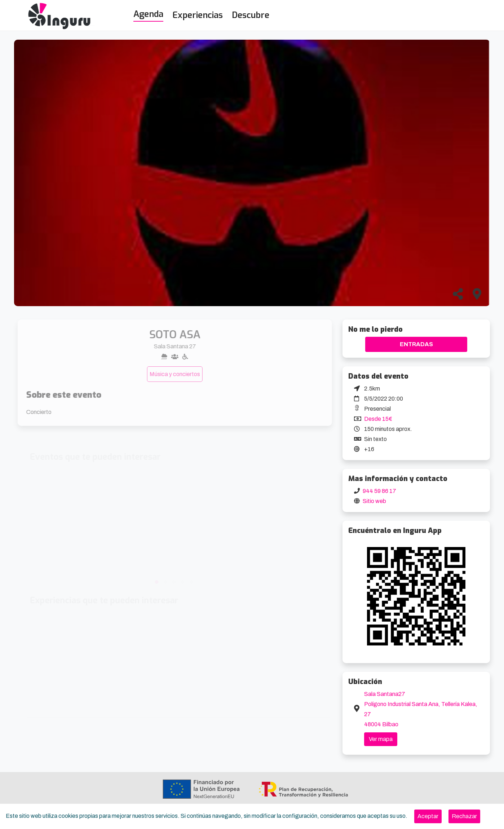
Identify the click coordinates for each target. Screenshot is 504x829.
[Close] (428, 816)
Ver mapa (381, 739)
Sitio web (374, 501)
